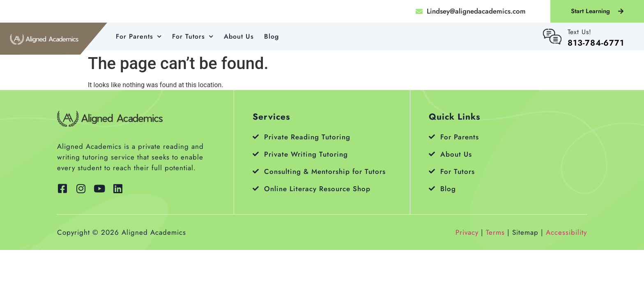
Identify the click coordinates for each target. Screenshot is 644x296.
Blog (271, 36)
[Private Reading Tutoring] (256, 137)
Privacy (467, 232)
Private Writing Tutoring (306, 154)
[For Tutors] (432, 171)
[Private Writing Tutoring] (256, 154)
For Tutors (193, 36)
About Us (239, 36)
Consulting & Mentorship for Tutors (325, 171)
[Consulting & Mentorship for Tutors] (256, 171)
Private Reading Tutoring (307, 137)
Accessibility (566, 232)
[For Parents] (432, 137)
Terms (495, 232)
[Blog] (432, 188)
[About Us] (432, 154)
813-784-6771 (596, 43)
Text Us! (580, 32)
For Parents (139, 36)
